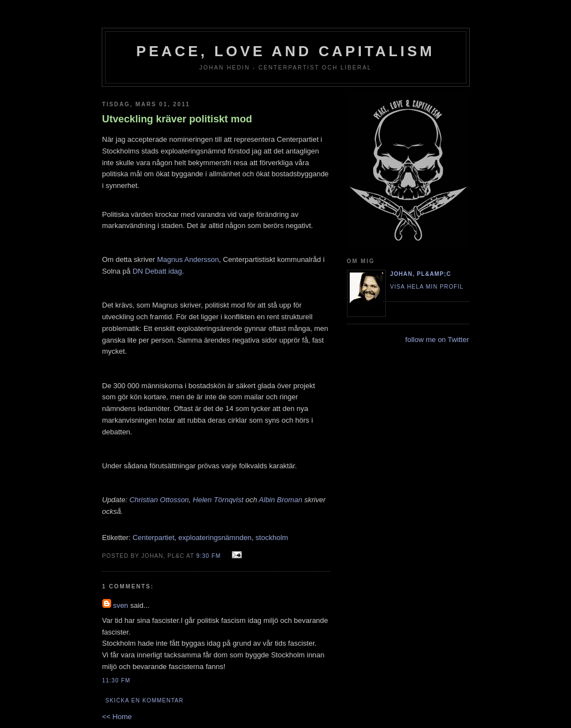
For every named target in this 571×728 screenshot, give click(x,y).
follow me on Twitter (437, 340)
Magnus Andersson (188, 259)
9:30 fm (208, 556)
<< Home (117, 717)
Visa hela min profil (427, 287)
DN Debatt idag (157, 271)
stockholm (272, 538)
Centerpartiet (153, 538)
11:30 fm (116, 680)
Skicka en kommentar (145, 700)
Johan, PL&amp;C (421, 274)
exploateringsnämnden (215, 538)
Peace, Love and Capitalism (285, 51)
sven (120, 605)
